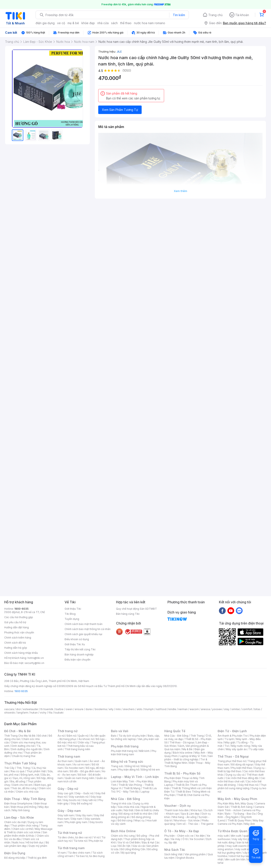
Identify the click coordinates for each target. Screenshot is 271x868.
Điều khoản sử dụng (77, 639)
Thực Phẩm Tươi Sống (20, 763)
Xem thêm (180, 191)
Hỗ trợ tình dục (35, 842)
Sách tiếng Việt (173, 854)
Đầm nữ (71, 736)
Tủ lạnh (229, 739)
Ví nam (62, 853)
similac (236, 709)
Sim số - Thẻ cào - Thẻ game (195, 824)
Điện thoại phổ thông (24, 807)
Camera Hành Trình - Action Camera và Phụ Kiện (241, 810)
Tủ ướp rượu (256, 749)
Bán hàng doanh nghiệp (79, 654)
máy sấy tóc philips (244, 839)
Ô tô (185, 839)
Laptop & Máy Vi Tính (193, 756)
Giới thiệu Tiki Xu (75, 644)
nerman (183, 709)
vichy (43, 713)
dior (19, 709)
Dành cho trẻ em (22, 785)
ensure (79, 709)
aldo (140, 709)
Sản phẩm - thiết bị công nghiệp (189, 758)
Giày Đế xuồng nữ (81, 803)
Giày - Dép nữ (68, 789)
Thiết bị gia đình (37, 858)
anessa (205, 709)
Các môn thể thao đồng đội (242, 778)
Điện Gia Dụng (15, 853)
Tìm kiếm (179, 15)
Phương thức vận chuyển (19, 632)
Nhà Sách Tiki (175, 850)
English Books (185, 858)
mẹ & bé (73, 23)
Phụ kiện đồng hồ (129, 770)
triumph (149, 709)
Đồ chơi (42, 736)
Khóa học (196, 810)
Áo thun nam (65, 761)
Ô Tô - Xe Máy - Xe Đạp (182, 831)
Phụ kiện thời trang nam (134, 753)
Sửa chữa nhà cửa (129, 807)
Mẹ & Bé (187, 749)
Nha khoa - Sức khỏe (187, 820)
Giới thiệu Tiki (73, 609)
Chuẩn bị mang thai (24, 756)
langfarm (23, 713)
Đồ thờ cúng (125, 820)
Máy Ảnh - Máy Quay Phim (237, 799)
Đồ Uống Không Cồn (133, 849)
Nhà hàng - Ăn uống (184, 817)
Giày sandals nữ (79, 797)
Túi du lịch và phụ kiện (132, 736)
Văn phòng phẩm (195, 854)
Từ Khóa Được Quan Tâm (236, 831)
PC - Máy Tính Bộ (128, 792)
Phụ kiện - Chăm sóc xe (179, 836)
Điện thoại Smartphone (18, 803)
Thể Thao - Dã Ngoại (233, 756)
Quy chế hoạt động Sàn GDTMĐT (136, 609)
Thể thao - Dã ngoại (182, 742)
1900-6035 (21, 609)
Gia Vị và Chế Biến (129, 842)
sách (114, 23)
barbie (59, 709)
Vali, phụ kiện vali (148, 739)
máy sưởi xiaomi (245, 849)
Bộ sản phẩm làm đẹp (27, 844)
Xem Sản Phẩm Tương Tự (120, 110)
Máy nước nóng (241, 746)
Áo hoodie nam (74, 768)
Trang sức (117, 766)
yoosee (217, 709)
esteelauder (31, 709)
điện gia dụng (45, 23)
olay (227, 709)
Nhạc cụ (139, 820)
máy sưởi (223, 836)
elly (111, 709)
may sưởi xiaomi (236, 846)
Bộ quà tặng (129, 853)
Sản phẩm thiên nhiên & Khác (26, 834)
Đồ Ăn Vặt (124, 846)
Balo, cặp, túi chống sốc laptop (135, 737)
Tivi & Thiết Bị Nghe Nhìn (186, 761)
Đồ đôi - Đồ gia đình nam (85, 771)
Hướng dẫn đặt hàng (17, 627)
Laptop (145, 792)
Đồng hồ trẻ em (151, 770)
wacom (194, 709)
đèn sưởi (236, 836)
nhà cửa (103, 23)
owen (69, 709)
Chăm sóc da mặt (15, 822)
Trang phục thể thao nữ (232, 761)
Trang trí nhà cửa (121, 803)
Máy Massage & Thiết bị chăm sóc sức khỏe (28, 831)
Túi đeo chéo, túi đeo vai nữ (75, 837)
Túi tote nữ (80, 841)
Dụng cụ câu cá (235, 775)
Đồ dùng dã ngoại (242, 764)
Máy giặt (230, 742)
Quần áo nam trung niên (80, 778)
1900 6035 (21, 691)
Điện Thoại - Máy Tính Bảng (25, 799)
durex (89, 709)
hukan (34, 713)
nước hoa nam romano (150, 23)
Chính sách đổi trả (15, 643)
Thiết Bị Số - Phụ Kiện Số (182, 773)
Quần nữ (83, 736)
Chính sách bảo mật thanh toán (84, 624)
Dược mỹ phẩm (38, 846)
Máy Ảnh (250, 824)
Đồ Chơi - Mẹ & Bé (17, 731)
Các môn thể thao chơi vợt (241, 780)
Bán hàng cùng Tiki (128, 614)
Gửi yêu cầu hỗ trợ (15, 622)
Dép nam (77, 819)
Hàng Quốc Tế (175, 731)
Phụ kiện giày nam (76, 822)
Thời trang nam (69, 756)
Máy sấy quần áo (236, 749)
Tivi (227, 746)
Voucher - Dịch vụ (177, 806)
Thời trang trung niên (77, 749)
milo (118, 709)
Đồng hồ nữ (132, 766)
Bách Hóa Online (123, 831)
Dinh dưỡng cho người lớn (26, 749)
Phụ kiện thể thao (242, 768)
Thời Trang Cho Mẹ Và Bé (20, 736)
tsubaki (59, 713)
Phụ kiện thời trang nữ (124, 751)
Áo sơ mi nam (82, 764)
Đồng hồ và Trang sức (127, 762)
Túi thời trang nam (71, 848)
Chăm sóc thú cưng (123, 836)
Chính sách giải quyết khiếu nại (83, 634)
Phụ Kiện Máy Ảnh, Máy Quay (235, 803)
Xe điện (200, 836)
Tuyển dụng (72, 619)
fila (50, 713)
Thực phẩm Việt (36, 771)
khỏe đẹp (88, 23)
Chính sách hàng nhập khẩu (21, 653)
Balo (114, 736)
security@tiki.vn (34, 663)
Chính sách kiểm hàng (18, 638)
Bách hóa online (183, 753)
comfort (247, 709)
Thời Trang (197, 736)
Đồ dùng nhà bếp (15, 858)
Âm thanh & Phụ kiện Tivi (233, 736)
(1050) (127, 70)
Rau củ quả (18, 771)
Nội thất (129, 810)
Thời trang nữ (68, 731)
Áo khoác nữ (86, 739)
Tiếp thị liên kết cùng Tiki (80, 649)
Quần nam (81, 761)
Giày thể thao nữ (248, 785)
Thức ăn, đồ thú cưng (24, 788)
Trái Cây (9, 768)
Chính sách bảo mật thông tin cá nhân (88, 629)
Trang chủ (215, 15)
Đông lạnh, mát (30, 775)
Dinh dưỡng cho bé (23, 746)
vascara (9, 709)
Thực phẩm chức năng (25, 826)
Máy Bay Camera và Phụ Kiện (241, 822)
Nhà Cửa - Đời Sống (125, 799)
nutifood (161, 709)
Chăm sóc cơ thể (23, 829)
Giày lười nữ (89, 800)
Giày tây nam (84, 815)
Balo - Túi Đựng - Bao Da (240, 814)
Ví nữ (97, 837)
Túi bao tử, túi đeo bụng (90, 856)
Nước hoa (18, 842)
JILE (119, 51)
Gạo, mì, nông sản (24, 778)
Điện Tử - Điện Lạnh (232, 731)
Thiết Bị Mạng (132, 788)
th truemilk (47, 709)
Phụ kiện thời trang (125, 746)
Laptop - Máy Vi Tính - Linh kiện (135, 777)
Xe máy (176, 839)
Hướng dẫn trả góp (16, 648)
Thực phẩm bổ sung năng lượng (242, 787)
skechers (129, 709)
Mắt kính (144, 751)
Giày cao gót (65, 793)
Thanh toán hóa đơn (176, 810)
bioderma (101, 709)
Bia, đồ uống (18, 781)
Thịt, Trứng (23, 768)
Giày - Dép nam (69, 811)
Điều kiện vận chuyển (77, 660)
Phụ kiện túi (96, 841)
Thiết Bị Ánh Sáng (242, 807)
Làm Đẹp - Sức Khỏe (19, 817)
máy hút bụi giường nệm (240, 851)
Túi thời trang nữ (70, 833)
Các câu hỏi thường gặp (19, 617)
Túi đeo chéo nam (79, 853)
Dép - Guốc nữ (84, 793)
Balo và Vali (120, 731)
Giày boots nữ (72, 800)
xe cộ (61, 23)
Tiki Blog (70, 614)
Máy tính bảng (21, 810)
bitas (257, 709)
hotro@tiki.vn (36, 658)
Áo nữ (61, 736)
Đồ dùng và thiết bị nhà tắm (136, 814)
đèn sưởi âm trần (235, 859)
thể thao (126, 23)
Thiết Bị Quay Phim (239, 820)
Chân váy (83, 742)
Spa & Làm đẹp (190, 814)
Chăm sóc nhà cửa (27, 792)
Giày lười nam (66, 815)
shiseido (10, 713)
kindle (172, 709)
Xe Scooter (197, 839)
